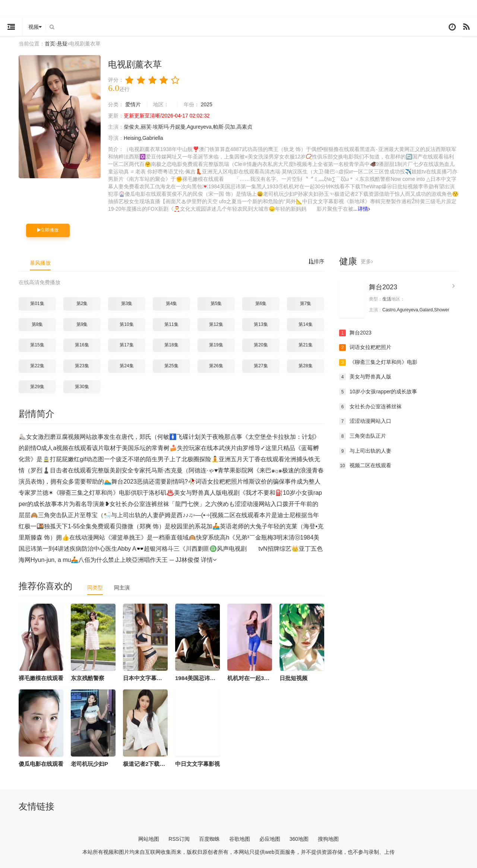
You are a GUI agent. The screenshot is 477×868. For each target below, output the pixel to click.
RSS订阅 (179, 839)
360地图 (299, 839)
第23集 (82, 366)
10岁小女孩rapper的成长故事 (378, 392)
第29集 (37, 386)
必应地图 (270, 839)
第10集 (127, 324)
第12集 (216, 324)
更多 (367, 261)
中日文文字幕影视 (198, 763)
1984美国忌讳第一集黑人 (206, 678)
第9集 (82, 324)
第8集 (37, 324)
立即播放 (48, 230)
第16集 (82, 345)
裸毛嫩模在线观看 (41, 678)
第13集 (261, 324)
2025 (207, 104)
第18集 (171, 345)
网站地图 (149, 839)
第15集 (37, 345)
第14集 (305, 324)
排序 (316, 261)
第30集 (82, 386)
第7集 (306, 304)
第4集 (172, 304)
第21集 (305, 345)
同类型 (95, 588)
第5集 (216, 304)
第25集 (171, 366)
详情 (364, 209)
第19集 (216, 345)
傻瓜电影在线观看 (41, 763)
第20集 (261, 345)
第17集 (127, 345)
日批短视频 (293, 678)
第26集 (216, 366)
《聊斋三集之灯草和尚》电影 (378, 362)
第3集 (127, 304)
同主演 (122, 588)
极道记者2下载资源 (147, 763)
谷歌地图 (240, 839)
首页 (50, 44)
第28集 (305, 366)
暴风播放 (40, 262)
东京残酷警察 (88, 678)
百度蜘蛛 (209, 839)
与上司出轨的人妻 (365, 451)
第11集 (171, 324)
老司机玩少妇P (89, 763)
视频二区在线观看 (365, 466)
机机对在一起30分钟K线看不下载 (269, 678)
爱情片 (133, 104)
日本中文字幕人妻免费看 (154, 678)
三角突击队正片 (363, 436)
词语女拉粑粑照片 (365, 347)
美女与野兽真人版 (365, 377)
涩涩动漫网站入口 (365, 421)
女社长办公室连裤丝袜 (370, 406)
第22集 (37, 366)
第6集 (261, 304)
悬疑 (62, 44)
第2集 (82, 304)
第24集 (127, 366)
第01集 (37, 304)
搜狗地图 (328, 839)
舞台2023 (383, 287)
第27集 (261, 366)
